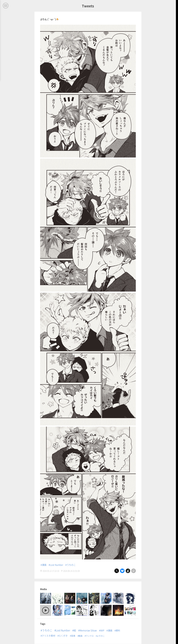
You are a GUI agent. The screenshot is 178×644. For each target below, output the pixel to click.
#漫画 (44, 565)
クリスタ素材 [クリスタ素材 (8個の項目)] (49, 636)
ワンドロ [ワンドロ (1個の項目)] (90, 636)
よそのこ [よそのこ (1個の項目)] (101, 636)
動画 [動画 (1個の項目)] (80, 636)
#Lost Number (56, 565)
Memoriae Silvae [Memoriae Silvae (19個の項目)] (88, 630)
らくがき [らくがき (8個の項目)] (63, 636)
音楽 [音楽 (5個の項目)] (73, 636)
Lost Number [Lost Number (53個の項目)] (63, 630)
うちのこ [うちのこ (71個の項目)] (47, 630)
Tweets (88, 6)
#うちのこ (71, 565)
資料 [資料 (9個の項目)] (118, 630)
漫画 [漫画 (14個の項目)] (110, 630)
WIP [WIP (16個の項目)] (102, 630)
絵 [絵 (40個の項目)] (75, 630)
